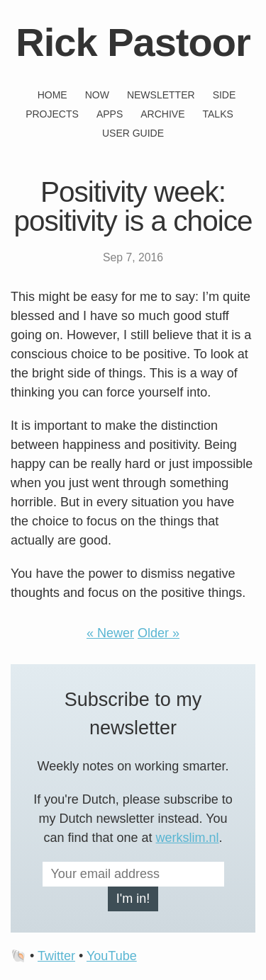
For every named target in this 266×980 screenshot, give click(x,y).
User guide (133, 133)
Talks (218, 114)
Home (52, 95)
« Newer (110, 633)
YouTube (112, 956)
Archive (162, 114)
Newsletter (161, 95)
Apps (110, 114)
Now (97, 95)
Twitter (56, 956)
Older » (159, 633)
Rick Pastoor (133, 42)
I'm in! (133, 899)
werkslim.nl (188, 838)
